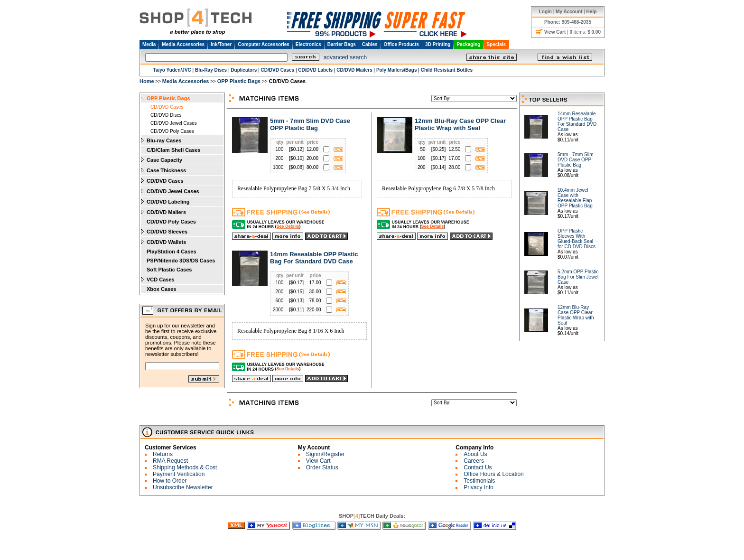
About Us (475, 454)
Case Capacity (164, 160)
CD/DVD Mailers (166, 212)
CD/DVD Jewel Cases (174, 123)
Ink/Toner (221, 44)
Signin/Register (325, 454)
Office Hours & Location (494, 474)
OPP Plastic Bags (239, 81)
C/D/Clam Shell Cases (174, 150)
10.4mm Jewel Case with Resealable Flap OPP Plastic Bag (575, 198)
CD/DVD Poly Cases (172, 131)
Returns (163, 454)
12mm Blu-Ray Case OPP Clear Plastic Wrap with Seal (460, 124)
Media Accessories (183, 44)
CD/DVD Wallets (166, 242)
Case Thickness (166, 170)
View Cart (318, 461)
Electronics (308, 44)
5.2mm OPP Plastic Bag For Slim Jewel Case (578, 277)
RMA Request (170, 461)
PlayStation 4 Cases (172, 252)
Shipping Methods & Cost (185, 467)
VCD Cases (161, 280)
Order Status (322, 467)
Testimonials (479, 481)
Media (149, 44)
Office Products (401, 44)
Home (147, 81)
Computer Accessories (264, 44)
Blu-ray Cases (164, 140)
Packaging (468, 44)
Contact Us (478, 467)
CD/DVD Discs (166, 115)
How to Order (170, 481)
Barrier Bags (342, 44)
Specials (496, 44)
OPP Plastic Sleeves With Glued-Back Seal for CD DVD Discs (577, 239)
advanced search (345, 57)
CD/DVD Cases (167, 107)
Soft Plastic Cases (169, 270)
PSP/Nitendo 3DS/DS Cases (181, 261)
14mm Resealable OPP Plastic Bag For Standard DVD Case (314, 258)
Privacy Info (479, 487)
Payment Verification (179, 474)
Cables (370, 44)
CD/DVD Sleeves (167, 232)
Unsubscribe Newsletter (183, 487)
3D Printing (438, 44)
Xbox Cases (161, 289)
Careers (474, 461)
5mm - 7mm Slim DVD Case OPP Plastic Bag (310, 124)
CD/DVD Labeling (168, 202)
